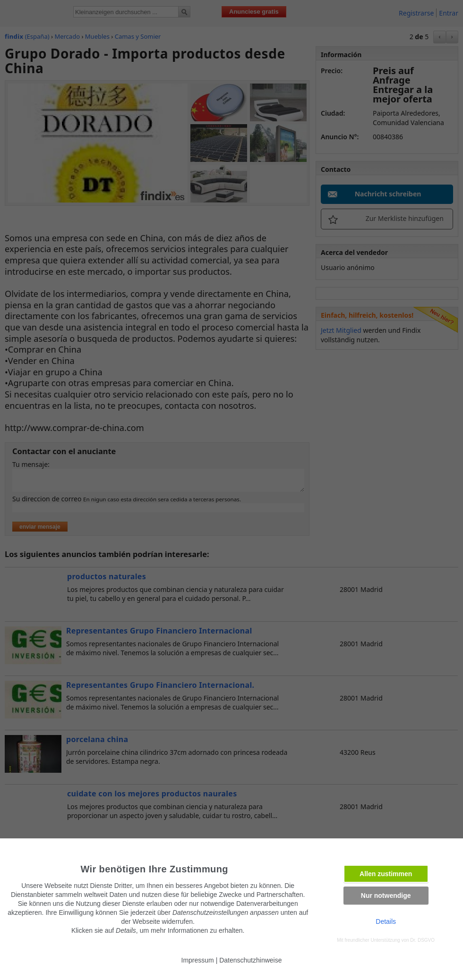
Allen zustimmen (386, 874)
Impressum (198, 960)
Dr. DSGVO (422, 940)
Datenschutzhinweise (250, 960)
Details (386, 921)
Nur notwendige (386, 896)
